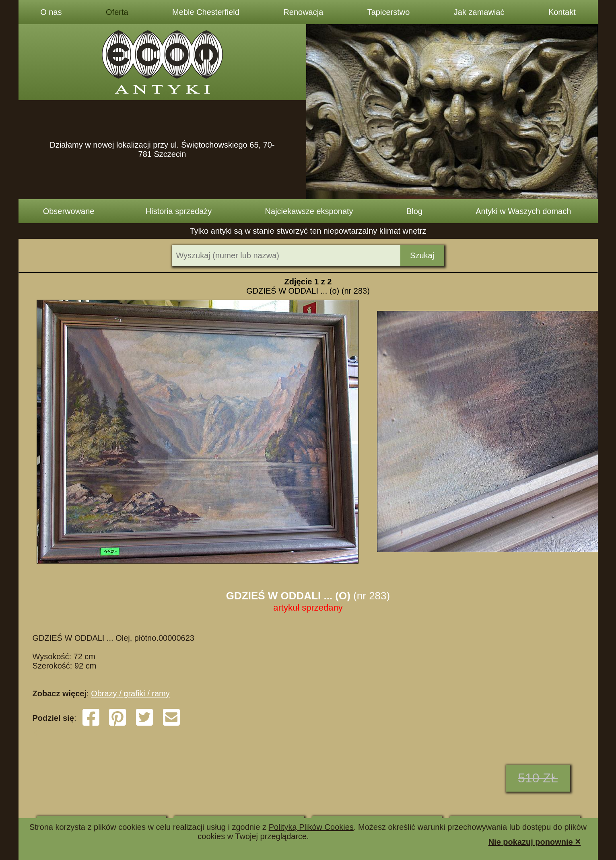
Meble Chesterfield (206, 12)
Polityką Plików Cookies (311, 827)
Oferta (117, 12)
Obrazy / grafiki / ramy (130, 693)
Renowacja (303, 12)
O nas (51, 12)
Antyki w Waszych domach (523, 211)
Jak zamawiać (479, 12)
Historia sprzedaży (179, 211)
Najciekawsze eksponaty (309, 211)
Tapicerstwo (389, 12)
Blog (414, 211)
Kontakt (562, 12)
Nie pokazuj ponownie (535, 841)
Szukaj (422, 255)
